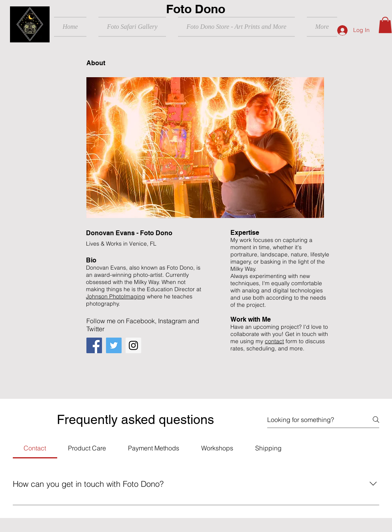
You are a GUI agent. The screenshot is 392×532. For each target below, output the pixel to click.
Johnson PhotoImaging (116, 296)
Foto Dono (196, 9)
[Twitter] (114, 345)
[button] (385, 25)
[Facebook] (94, 345)
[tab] (35, 448)
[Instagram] (133, 345)
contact (274, 341)
